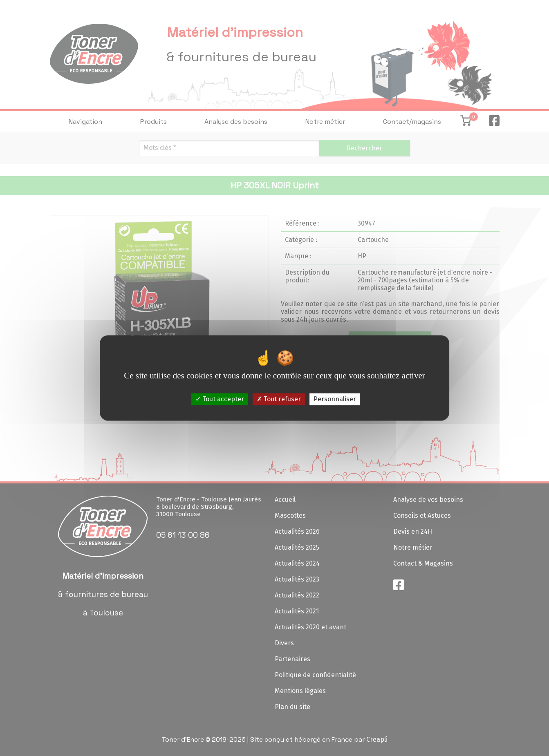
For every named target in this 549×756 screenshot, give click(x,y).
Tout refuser (279, 399)
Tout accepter (220, 399)
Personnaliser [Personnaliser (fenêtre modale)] (335, 399)
